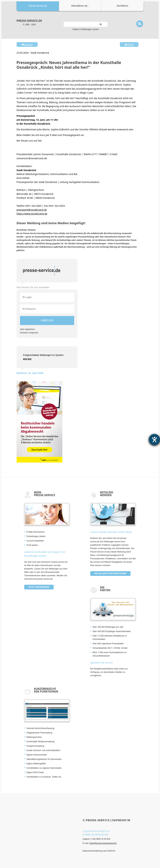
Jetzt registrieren (28, 329)
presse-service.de (29, 21)
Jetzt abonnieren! (39, 587)
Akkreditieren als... (80, 6)
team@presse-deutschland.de (103, 843)
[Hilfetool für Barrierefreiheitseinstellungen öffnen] (154, 440)
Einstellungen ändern (36, 536)
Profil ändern (32, 545)
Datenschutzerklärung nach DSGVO (99, 851)
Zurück (27, 44)
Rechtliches (122, 6)
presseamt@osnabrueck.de (32, 210)
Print (129, 44)
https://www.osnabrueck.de (32, 214)
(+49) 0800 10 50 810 (100, 839)
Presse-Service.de (38, 6)
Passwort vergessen (29, 333)
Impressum (121, 820)
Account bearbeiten (35, 541)
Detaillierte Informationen (110, 574)
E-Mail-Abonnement (36, 532)
